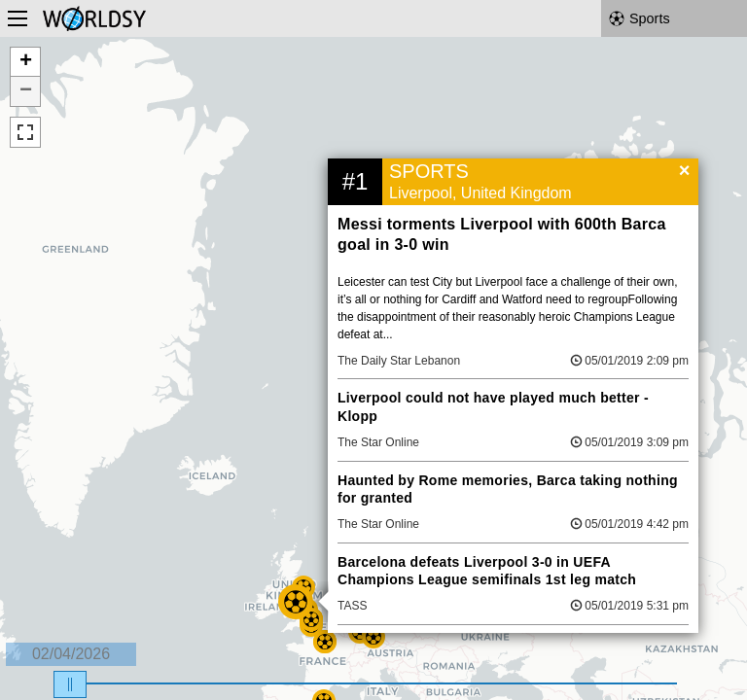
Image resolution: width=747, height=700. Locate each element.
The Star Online (378, 442)
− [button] (26, 91)
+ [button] (26, 62)
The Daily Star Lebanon (399, 361)
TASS (352, 606)
